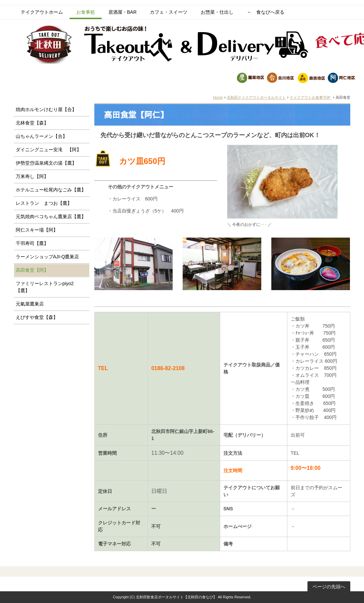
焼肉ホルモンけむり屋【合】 (46, 109)
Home (218, 97)
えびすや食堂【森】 (37, 317)
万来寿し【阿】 (32, 176)
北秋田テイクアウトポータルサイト (256, 97)
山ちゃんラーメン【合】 (41, 136)
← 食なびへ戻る (266, 12)
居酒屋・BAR (123, 12)
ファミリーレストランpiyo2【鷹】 (45, 287)
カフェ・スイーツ (169, 12)
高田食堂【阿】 (32, 270)
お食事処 (86, 12)
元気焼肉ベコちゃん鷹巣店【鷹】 (51, 217)
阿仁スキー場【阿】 (37, 230)
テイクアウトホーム (42, 12)
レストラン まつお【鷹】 (44, 203)
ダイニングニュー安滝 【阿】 (49, 150)
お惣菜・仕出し (217, 12)
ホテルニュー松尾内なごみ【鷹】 (51, 190)
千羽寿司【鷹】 (32, 243)
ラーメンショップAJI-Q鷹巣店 (48, 257)
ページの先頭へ (329, 587)
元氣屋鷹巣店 (30, 304)
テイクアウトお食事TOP (310, 97)
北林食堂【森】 (32, 123)
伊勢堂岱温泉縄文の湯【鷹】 (46, 163)
